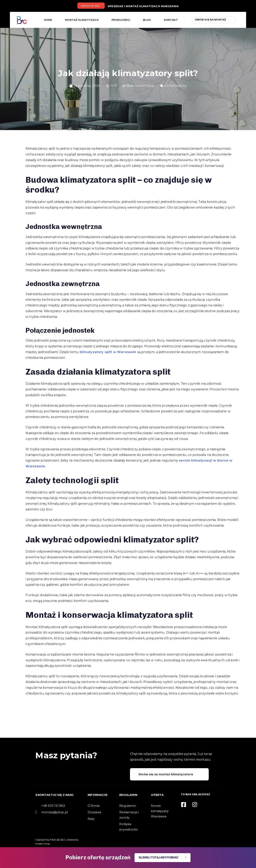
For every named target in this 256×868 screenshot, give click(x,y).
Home (48, 20)
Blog (147, 20)
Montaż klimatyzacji (82, 20)
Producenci (121, 20)
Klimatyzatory (175, 86)
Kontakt (171, 20)
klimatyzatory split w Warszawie (108, 352)
